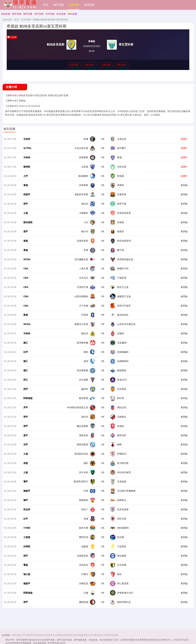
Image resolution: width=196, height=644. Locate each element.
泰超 (26, 186)
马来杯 (27, 139)
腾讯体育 (122, 65)
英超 (26, 465)
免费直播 (106, 65)
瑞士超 (27, 576)
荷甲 (26, 204)
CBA (26, 269)
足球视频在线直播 (61, 635)
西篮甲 (27, 195)
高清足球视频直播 (79, 635)
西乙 (26, 381)
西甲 (26, 390)
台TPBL (28, 148)
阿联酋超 (28, 399)
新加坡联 (28, 223)
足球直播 (74, 5)
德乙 (26, 344)
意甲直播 (39, 14)
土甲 (26, 176)
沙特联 (27, 548)
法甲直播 (50, 14)
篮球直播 (89, 5)
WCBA (27, 260)
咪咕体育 (90, 65)
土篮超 (27, 539)
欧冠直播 (61, 14)
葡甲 (26, 483)
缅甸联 (27, 167)
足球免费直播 (94, 635)
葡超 (26, 567)
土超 (26, 214)
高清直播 (74, 65)
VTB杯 (27, 530)
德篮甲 (27, 492)
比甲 (26, 353)
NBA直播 (72, 14)
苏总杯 (27, 511)
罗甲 (26, 409)
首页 (46, 5)
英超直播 (6, 14)
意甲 (26, 232)
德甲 (26, 502)
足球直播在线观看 (110, 635)
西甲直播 (17, 14)
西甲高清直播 (37, 635)
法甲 (26, 446)
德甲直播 (58, 5)
